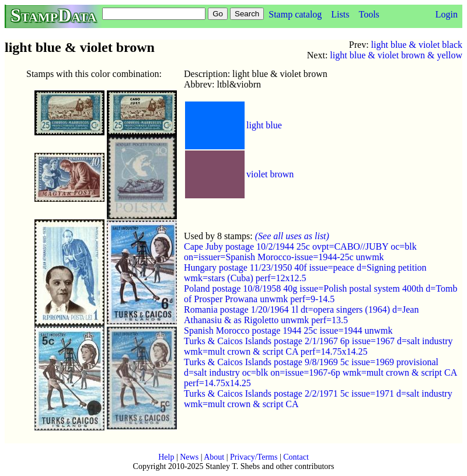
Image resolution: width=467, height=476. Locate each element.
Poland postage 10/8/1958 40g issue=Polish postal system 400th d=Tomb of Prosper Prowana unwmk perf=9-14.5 (320, 294)
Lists (340, 14)
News (189, 457)
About (214, 457)
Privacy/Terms (254, 457)
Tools (369, 14)
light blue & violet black (417, 45)
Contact (296, 457)
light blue (264, 125)
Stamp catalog (295, 14)
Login (447, 14)
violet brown (270, 174)
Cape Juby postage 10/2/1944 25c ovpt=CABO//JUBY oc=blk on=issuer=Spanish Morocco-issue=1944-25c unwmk (300, 252)
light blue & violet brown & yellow (396, 55)
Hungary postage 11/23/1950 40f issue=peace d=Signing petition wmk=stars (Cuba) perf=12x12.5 (305, 273)
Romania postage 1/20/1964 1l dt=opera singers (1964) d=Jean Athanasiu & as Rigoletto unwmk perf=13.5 (301, 315)
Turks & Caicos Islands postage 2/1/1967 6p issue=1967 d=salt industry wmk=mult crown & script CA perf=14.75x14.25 (318, 346)
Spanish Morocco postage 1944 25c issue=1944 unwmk (288, 330)
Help (166, 457)
